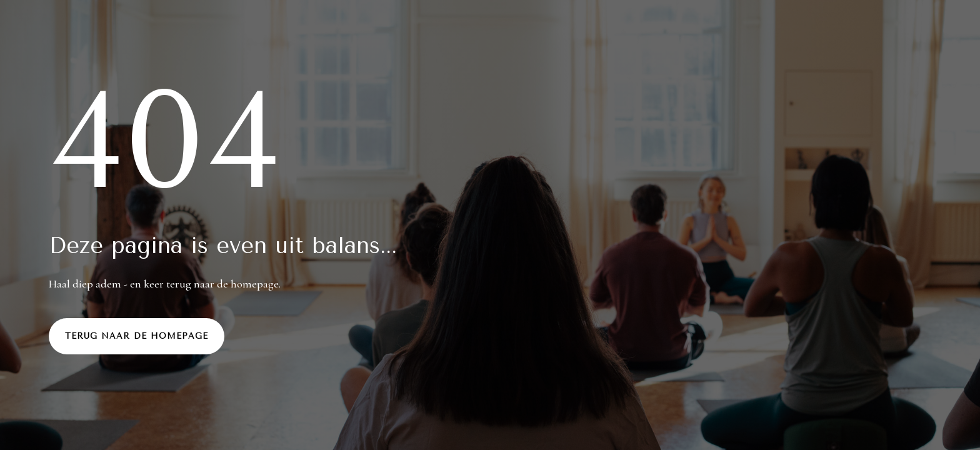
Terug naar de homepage (137, 336)
